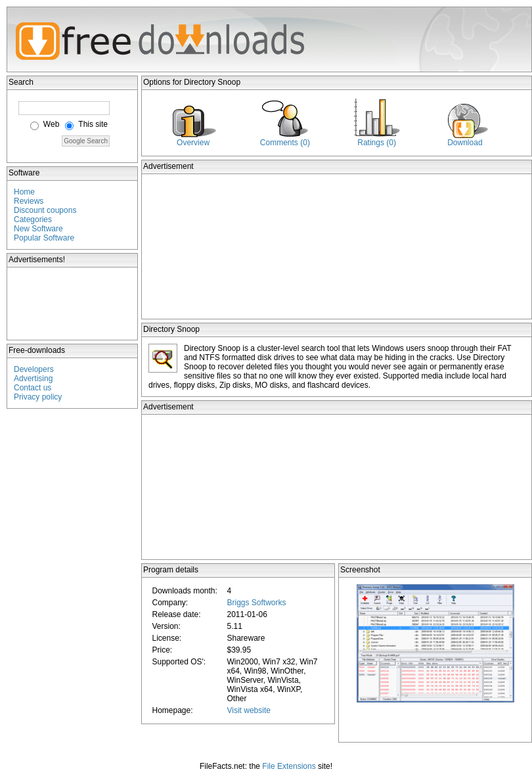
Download (465, 143)
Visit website (248, 710)
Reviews (29, 201)
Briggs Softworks (256, 603)
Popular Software (44, 238)
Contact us (33, 388)
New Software (38, 229)
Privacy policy (38, 397)
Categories (33, 219)
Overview (193, 143)
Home (24, 192)
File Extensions (289, 766)
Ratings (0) (377, 143)
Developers (34, 369)
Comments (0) (285, 143)
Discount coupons (45, 210)
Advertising (33, 379)
